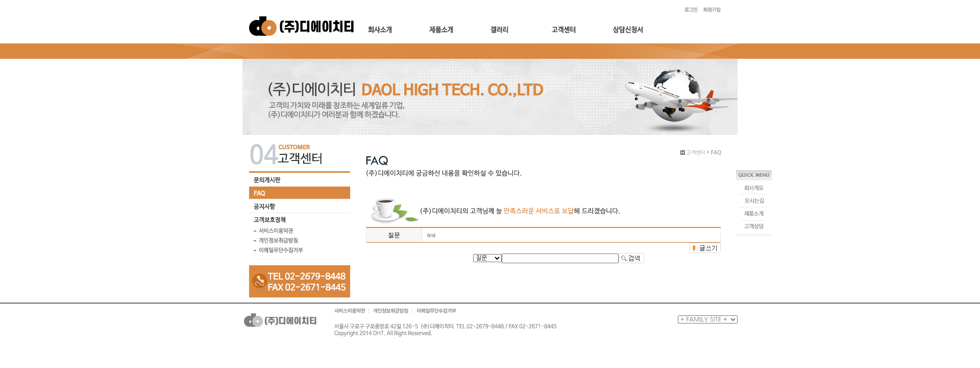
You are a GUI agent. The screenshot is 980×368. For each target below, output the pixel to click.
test (432, 235)
